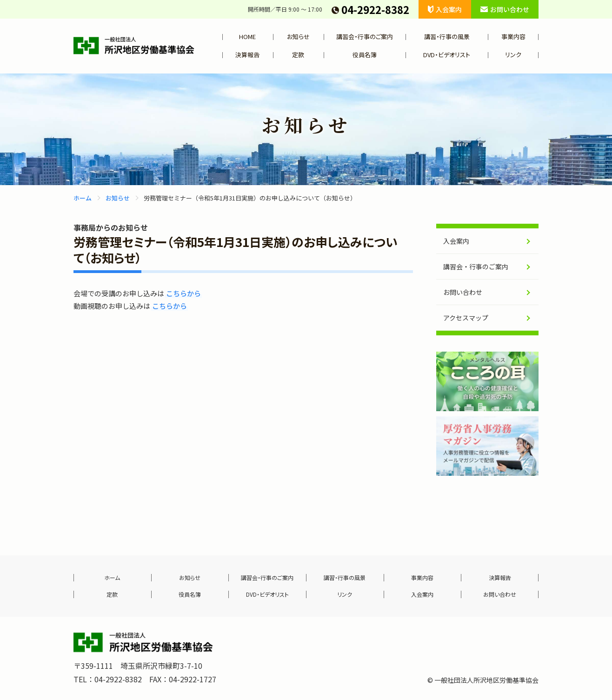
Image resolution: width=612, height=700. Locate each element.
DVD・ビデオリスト (447, 55)
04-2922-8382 (370, 9)
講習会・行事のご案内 (365, 37)
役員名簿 (365, 55)
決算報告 (247, 55)
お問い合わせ (505, 9)
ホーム (83, 198)
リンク (513, 55)
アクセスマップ (466, 318)
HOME (247, 37)
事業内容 (513, 37)
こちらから (183, 293)
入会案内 (445, 9)
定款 (298, 55)
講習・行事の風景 (447, 37)
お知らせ (298, 37)
